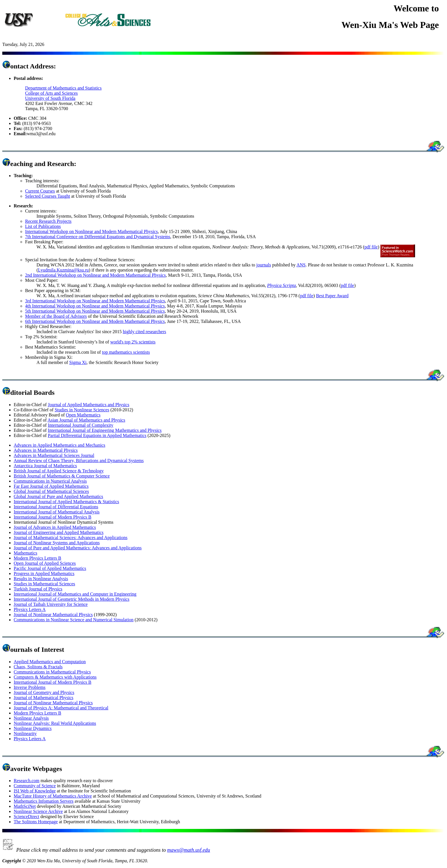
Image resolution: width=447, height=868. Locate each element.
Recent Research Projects (48, 221)
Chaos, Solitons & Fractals (38, 667)
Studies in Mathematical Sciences (44, 584)
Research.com (27, 781)
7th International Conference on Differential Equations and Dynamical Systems (98, 237)
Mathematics (26, 553)
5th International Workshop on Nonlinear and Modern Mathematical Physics (95, 311)
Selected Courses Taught (48, 196)
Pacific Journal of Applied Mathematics (50, 568)
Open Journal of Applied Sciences (45, 563)
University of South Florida (50, 98)
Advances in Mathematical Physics (46, 450)
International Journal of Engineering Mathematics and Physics (105, 430)
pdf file (371, 247)
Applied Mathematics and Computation (50, 662)
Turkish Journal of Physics (38, 589)
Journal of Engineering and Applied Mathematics (59, 532)
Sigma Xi (78, 362)
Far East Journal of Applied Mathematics (51, 486)
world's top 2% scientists (133, 342)
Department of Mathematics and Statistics (63, 88)
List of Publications (43, 226)
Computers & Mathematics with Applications (55, 677)
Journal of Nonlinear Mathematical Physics (53, 615)
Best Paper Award (332, 296)
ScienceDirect (27, 817)
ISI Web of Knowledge (35, 791)
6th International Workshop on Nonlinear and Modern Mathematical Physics (95, 321)
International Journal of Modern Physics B (52, 517)
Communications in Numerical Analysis (50, 481)
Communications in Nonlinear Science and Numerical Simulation (74, 620)
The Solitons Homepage (36, 822)
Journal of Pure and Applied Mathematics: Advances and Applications (78, 548)
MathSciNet (25, 806)
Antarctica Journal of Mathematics (45, 466)
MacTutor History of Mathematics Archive (53, 796)
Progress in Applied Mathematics (44, 573)
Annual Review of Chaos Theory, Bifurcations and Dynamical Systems (79, 461)
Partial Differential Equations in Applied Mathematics (97, 435)
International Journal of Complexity (81, 425)
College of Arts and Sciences (51, 93)
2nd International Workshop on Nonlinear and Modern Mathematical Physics (95, 275)
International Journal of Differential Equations (56, 507)
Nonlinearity (25, 734)
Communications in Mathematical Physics (52, 672)
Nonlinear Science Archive (38, 811)
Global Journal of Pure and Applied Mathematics (58, 496)
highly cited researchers (145, 332)
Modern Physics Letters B (37, 558)
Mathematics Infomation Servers (44, 801)
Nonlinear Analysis (31, 718)
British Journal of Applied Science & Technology (59, 471)
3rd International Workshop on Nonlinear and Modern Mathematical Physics (95, 301)
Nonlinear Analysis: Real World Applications (55, 723)
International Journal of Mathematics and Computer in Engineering (75, 594)
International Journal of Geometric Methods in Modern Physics (72, 599)
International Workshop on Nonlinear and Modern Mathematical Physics (91, 231)
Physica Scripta (282, 285)
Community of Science (35, 786)
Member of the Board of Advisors (56, 316)
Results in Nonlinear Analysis (41, 579)
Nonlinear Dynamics (33, 728)
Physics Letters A (30, 609)
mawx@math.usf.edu (189, 850)
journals (264, 265)
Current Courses (40, 191)
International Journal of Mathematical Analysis (57, 512)
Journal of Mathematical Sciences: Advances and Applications (71, 538)
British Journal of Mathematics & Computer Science (62, 476)
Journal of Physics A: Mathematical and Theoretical (61, 708)
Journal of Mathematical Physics (43, 698)
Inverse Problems (30, 687)
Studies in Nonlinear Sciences (82, 410)
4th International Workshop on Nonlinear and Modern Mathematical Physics (95, 306)
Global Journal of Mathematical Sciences (51, 491)
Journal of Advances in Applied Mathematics (55, 527)
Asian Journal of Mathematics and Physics (86, 420)
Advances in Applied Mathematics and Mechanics (59, 445)
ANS (301, 265)
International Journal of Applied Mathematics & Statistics (66, 502)
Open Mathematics (83, 415)
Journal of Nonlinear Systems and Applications (57, 543)
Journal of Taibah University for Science (51, 604)
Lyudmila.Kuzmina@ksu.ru (63, 270)
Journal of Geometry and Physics (44, 692)
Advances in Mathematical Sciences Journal (54, 455)
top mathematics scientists (126, 352)
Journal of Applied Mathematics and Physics (89, 405)
